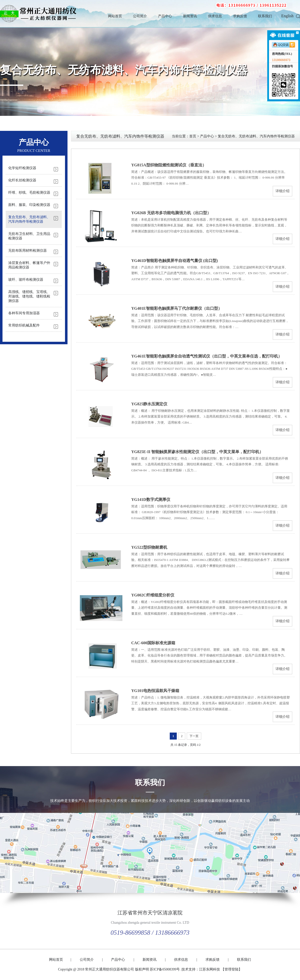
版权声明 (142, 969)
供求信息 (215, 16)
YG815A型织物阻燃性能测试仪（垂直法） (169, 165)
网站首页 (115, 16)
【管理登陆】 (231, 969)
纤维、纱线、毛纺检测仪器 (29, 193)
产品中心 (165, 16)
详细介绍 (282, 191)
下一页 (194, 736)
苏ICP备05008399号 (165, 969)
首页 (193, 136)
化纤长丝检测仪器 (22, 180)
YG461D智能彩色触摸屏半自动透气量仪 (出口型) (174, 261)
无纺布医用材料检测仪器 (27, 251)
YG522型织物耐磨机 (149, 547)
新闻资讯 (190, 16)
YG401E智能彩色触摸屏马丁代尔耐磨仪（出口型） (177, 308)
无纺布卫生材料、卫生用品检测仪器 (29, 236)
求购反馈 (240, 16)
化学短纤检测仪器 (22, 168)
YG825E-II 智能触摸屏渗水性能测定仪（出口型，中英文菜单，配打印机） (197, 452)
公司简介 (140, 16)
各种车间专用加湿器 (24, 313)
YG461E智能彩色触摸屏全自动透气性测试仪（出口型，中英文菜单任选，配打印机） (207, 356)
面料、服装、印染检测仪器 (29, 205)
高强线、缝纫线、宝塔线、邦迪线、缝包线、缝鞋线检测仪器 (29, 296)
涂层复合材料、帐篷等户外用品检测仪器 (29, 265)
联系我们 (265, 16)
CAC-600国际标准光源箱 (153, 643)
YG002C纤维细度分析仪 (153, 595)
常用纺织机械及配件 (24, 325)
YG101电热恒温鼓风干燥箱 (155, 691)
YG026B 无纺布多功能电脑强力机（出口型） (171, 213)
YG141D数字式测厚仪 (151, 500)
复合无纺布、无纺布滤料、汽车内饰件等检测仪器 (124, 70)
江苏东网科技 (209, 969)
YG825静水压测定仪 (149, 404)
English (287, 16)
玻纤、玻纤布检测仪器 (26, 280)
